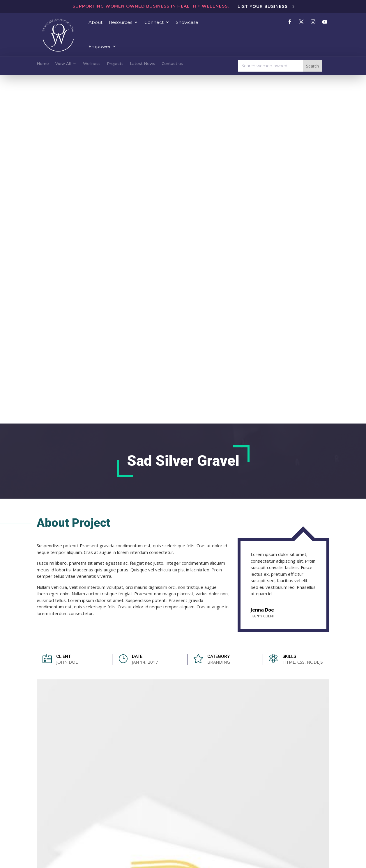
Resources (121, 22)
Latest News (143, 63)
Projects (115, 63)
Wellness (92, 63)
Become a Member (222, 810)
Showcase (187, 22)
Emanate (257, 852)
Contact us (172, 63)
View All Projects (299, 483)
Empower (100, 46)
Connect (154, 22)
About (96, 22)
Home (43, 63)
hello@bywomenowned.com (140, 775)
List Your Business (263, 6)
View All (63, 63)
